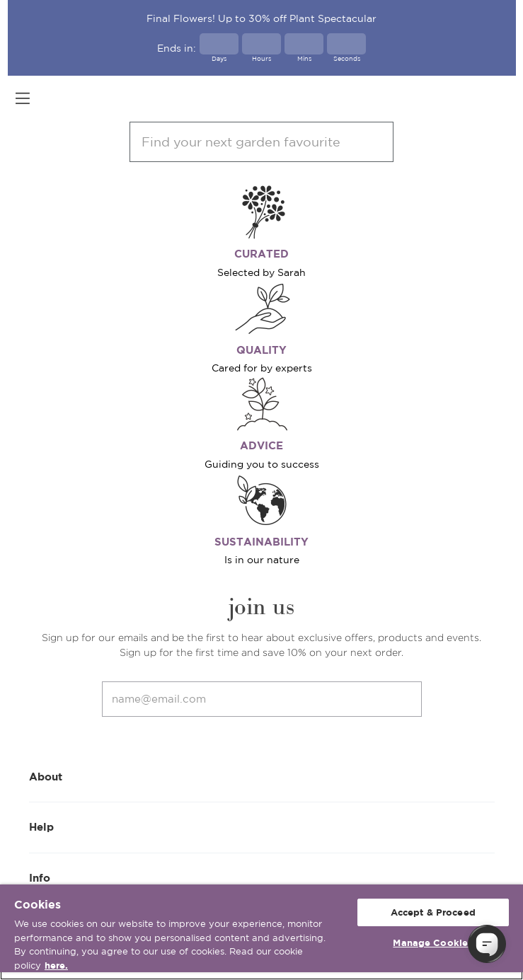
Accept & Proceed (433, 912)
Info (262, 877)
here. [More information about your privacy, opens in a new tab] (56, 965)
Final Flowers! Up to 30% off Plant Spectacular (261, 18)
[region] (261, 932)
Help (262, 826)
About (262, 776)
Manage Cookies (433, 943)
